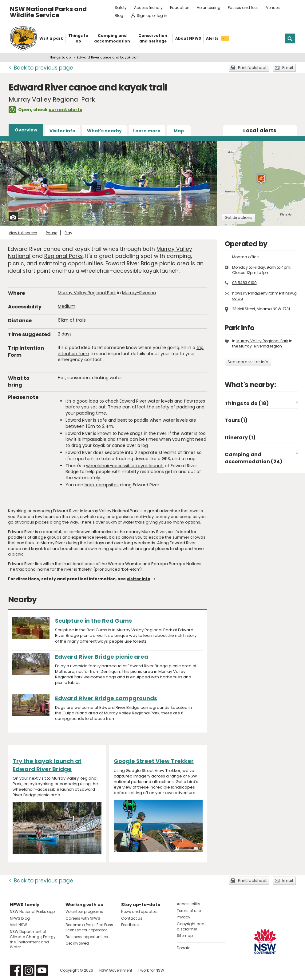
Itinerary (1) (240, 438)
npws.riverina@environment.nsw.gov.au (264, 296)
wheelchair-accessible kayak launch (125, 466)
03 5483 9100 (244, 283)
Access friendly (148, 8)
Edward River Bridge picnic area (102, 657)
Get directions (238, 217)
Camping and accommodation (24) (254, 458)
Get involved (77, 943)
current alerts (65, 110)
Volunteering (209, 8)
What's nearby (104, 131)
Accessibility (188, 904)
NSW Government (116, 970)
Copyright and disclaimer (191, 926)
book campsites (102, 485)
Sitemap (185, 936)
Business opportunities (87, 937)
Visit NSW (18, 925)
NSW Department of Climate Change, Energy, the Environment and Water (33, 939)
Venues (273, 8)
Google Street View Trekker (154, 761)
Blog (119, 16)
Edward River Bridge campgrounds (106, 698)
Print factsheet (252, 68)
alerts (260, 131)
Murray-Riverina (139, 293)
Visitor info (62, 131)
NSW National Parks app (32, 912)
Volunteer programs (84, 912)
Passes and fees (243, 8)
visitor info (139, 579)
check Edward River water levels (139, 401)
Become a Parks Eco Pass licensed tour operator (89, 927)
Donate (184, 948)
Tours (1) (236, 420)
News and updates (139, 912)
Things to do (60, 57)
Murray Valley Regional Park (87, 293)
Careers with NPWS (83, 918)
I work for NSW (151, 970)
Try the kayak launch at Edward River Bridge (47, 765)
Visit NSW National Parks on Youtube (42, 970)
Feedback (130, 925)
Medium (67, 306)
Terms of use (189, 911)
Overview (26, 130)
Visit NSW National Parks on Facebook (16, 970)
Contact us (132, 918)
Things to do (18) (247, 403)
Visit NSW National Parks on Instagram (29, 970)
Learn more (147, 131)
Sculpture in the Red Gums (93, 621)
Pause (51, 233)
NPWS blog (20, 918)
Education (180, 8)
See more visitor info (248, 362)
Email (288, 68)
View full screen (23, 233)
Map (179, 131)
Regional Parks (63, 256)
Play (68, 233)
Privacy (184, 917)
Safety (121, 8)
